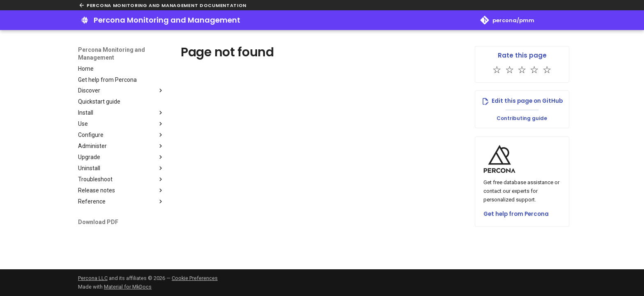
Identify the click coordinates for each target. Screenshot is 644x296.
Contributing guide (522, 118)
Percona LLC (93, 278)
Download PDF (98, 222)
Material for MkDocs (128, 287)
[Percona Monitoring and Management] (85, 20)
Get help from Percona (516, 214)
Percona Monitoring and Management (112, 53)
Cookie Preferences (195, 278)
